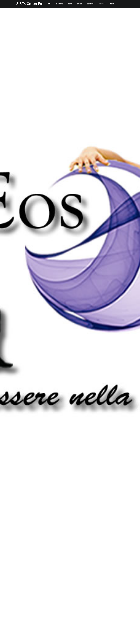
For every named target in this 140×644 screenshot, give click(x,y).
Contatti (90, 4)
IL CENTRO (59, 4)
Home (49, 4)
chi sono (102, 4)
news (112, 4)
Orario (80, 4)
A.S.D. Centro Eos (30, 4)
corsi (70, 4)
